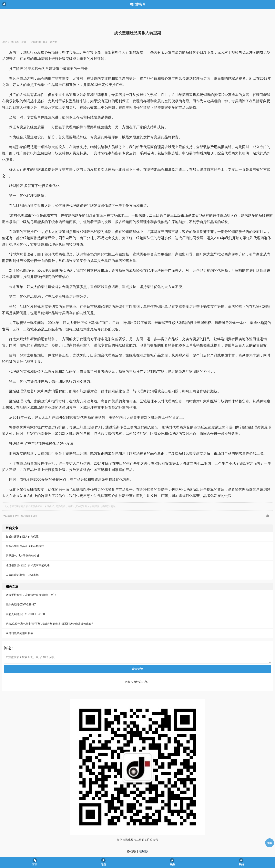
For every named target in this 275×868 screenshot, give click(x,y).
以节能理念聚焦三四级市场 (22, 558)
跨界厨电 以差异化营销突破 (23, 539)
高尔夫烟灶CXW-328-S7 (21, 588)
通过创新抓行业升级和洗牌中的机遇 (28, 549)
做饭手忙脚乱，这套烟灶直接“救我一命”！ (31, 579)
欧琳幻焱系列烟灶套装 (19, 617)
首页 (35, 864)
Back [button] (4, 4)
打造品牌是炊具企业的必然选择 (25, 530)
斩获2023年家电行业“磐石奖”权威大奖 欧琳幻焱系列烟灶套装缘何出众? (49, 607)
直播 (172, 864)
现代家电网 (137, 842)
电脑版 (144, 835)
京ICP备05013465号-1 (137, 849)
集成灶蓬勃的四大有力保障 (22, 520)
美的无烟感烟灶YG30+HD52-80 (25, 598)
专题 (103, 864)
